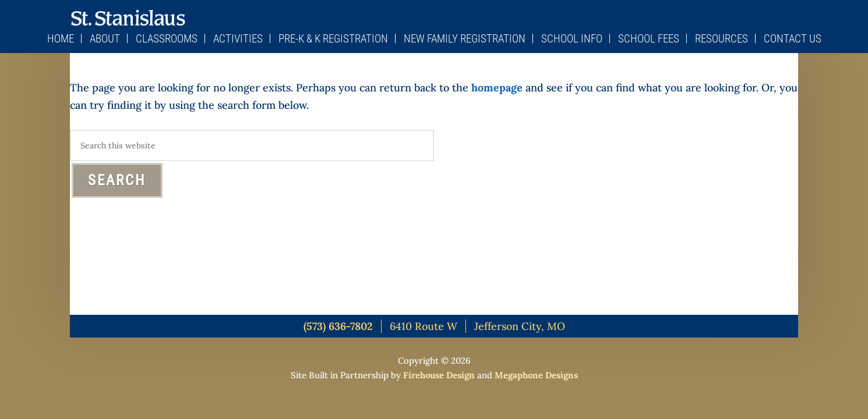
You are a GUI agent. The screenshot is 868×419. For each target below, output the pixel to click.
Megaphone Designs (536, 375)
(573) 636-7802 (338, 326)
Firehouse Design (439, 375)
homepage (497, 88)
